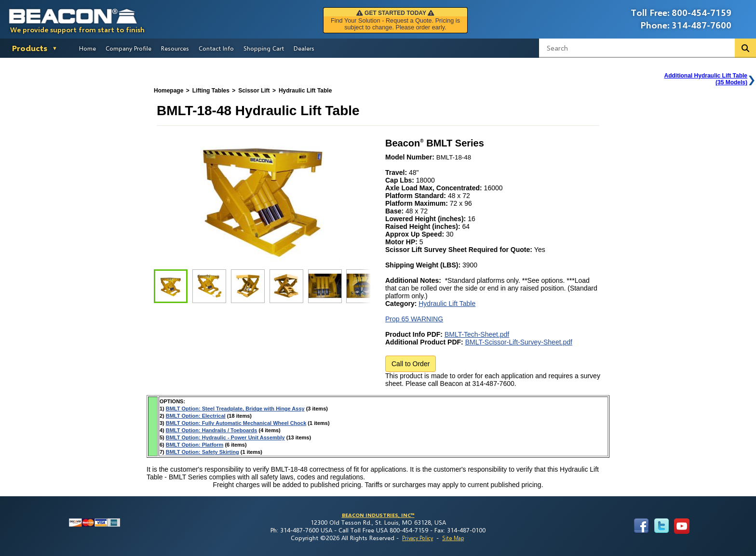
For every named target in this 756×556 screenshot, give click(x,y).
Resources (175, 48)
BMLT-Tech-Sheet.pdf (477, 334)
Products (30, 48)
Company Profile (128, 48)
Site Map (453, 538)
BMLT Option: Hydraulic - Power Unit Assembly (225, 437)
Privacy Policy (418, 538)
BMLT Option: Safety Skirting (202, 452)
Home (88, 48)
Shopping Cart (264, 48)
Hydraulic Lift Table (447, 304)
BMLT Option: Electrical (196, 416)
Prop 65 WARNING (414, 319)
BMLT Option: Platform (195, 445)
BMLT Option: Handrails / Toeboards (212, 430)
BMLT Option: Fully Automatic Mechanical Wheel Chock (236, 423)
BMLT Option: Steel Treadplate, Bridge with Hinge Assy (235, 409)
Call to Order (411, 364)
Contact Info (216, 48)
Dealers (304, 48)
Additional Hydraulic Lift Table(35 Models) (706, 79)
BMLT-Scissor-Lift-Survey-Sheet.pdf (519, 342)
